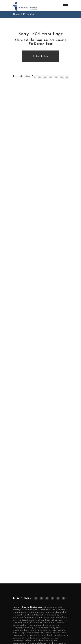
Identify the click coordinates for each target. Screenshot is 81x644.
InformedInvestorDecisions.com (29, 490)
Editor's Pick (21, 556)
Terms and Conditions (27, 602)
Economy (19, 549)
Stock (16, 570)
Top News (19, 577)
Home (16, 15)
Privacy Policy (22, 609)
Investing (19, 563)
